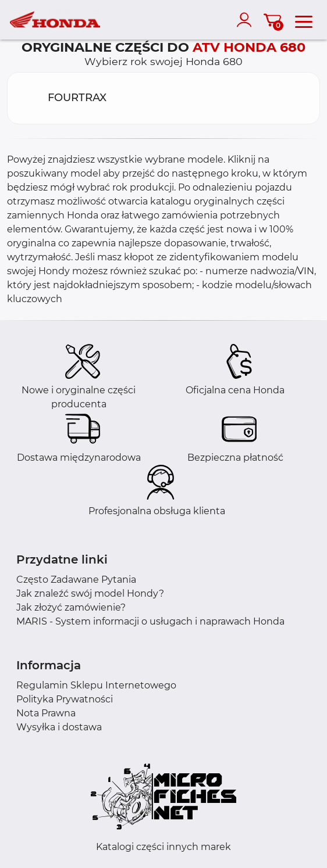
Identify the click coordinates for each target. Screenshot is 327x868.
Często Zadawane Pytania (76, 580)
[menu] (304, 20)
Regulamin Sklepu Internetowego (96, 685)
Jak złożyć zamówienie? (71, 607)
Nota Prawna (46, 713)
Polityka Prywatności (65, 699)
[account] (247, 20)
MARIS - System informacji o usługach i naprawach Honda (150, 621)
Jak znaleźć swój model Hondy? (90, 593)
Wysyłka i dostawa (59, 727)
